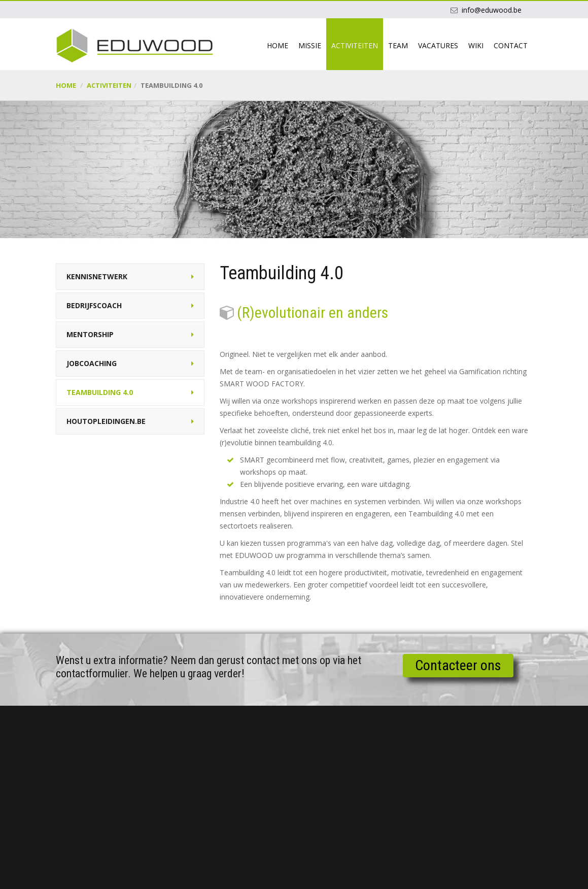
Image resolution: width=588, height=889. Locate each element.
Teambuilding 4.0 (100, 392)
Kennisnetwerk (97, 276)
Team (398, 45)
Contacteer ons (458, 665)
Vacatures (438, 45)
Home (278, 45)
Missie (310, 45)
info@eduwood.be (492, 10)
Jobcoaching (92, 363)
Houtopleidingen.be (106, 421)
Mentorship (90, 334)
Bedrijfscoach (94, 305)
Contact (511, 45)
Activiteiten (355, 45)
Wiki (476, 45)
